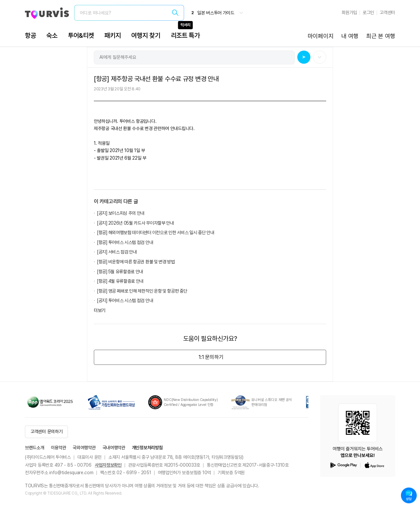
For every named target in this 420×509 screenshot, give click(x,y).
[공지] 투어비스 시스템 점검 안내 (125, 300)
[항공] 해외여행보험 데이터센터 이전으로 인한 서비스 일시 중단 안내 (156, 232)
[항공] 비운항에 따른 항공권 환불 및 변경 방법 (136, 262)
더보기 (100, 310)
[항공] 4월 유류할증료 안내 (120, 281)
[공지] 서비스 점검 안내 (117, 252)
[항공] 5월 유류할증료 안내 (120, 272)
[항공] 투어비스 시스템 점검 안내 (125, 242)
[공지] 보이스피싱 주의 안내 (121, 213)
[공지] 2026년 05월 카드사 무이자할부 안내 (136, 223)
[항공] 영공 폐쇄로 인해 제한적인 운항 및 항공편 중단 (142, 291)
